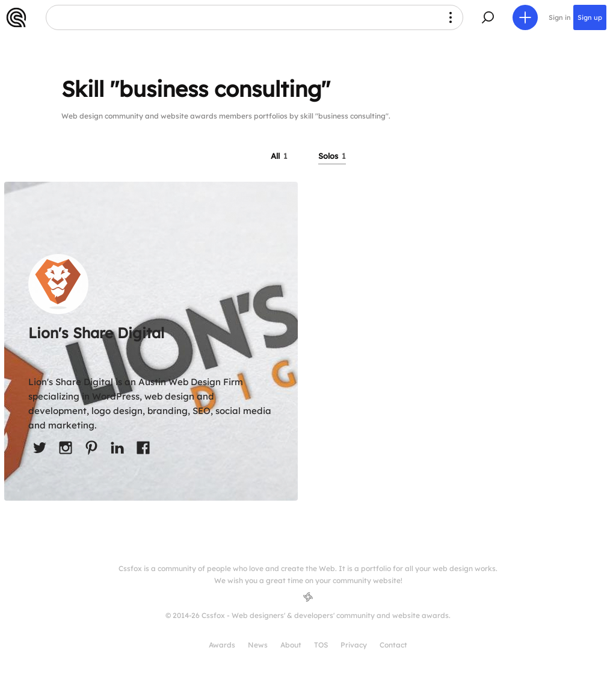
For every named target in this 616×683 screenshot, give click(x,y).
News (258, 645)
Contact (393, 645)
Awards (222, 645)
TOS (321, 645)
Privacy (354, 645)
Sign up (590, 17)
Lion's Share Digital (96, 333)
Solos (332, 156)
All (279, 156)
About (291, 645)
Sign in (560, 17)
